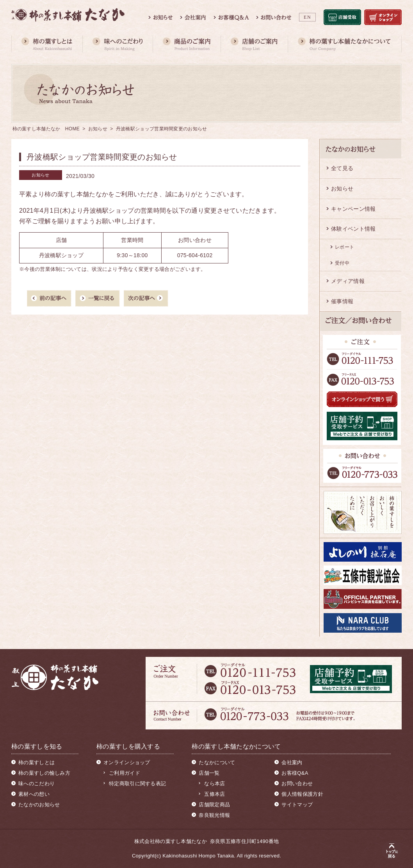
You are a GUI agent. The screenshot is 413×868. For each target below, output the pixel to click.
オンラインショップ (127, 762)
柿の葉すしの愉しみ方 (44, 773)
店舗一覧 (209, 773)
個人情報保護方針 (302, 794)
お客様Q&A (295, 773)
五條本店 (215, 794)
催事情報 (342, 301)
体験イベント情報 (353, 229)
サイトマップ (297, 805)
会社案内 (292, 762)
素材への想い (34, 794)
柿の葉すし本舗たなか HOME (46, 129)
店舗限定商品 (214, 805)
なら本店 (215, 784)
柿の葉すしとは (36, 762)
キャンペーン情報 (353, 209)
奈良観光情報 (214, 815)
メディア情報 (348, 281)
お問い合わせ (297, 784)
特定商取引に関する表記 (137, 784)
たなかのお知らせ (39, 805)
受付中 (342, 263)
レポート (344, 247)
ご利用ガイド (125, 773)
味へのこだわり (36, 784)
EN (307, 17)
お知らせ (98, 129)
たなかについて (217, 762)
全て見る (342, 168)
